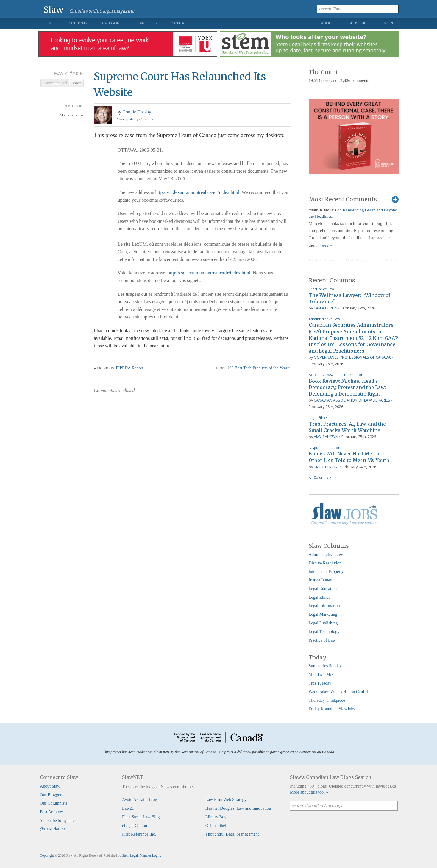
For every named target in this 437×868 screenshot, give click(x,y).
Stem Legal (130, 855)
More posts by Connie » (135, 119)
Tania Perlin (326, 308)
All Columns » (320, 477)
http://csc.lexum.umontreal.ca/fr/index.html (209, 273)
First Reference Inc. (139, 834)
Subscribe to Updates (58, 820)
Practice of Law (321, 289)
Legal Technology (324, 631)
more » (326, 245)
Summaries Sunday (325, 666)
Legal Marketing (323, 614)
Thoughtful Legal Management (232, 834)
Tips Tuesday (320, 683)
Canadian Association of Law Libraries (352, 400)
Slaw (53, 9)
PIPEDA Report (129, 368)
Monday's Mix (321, 674)
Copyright (47, 855)
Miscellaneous (72, 115)
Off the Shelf (217, 825)
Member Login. (150, 855)
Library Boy (216, 817)
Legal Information (348, 375)
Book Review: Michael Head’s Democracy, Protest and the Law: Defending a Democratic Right (347, 387)
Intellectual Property (326, 571)
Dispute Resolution (324, 448)
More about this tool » (309, 792)
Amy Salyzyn (326, 437)
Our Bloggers (51, 795)
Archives (148, 23)
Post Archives (52, 812)
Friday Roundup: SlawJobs (332, 709)
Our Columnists (54, 803)
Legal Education (323, 589)
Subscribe (359, 23)
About (327, 23)
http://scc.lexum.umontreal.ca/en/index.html (198, 192)
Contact (180, 23)
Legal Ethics (318, 417)
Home (48, 23)
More (389, 23)
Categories (113, 23)
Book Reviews (320, 375)
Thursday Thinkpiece (327, 700)
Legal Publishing (323, 623)
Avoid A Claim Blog (140, 799)
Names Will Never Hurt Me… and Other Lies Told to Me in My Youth (349, 457)
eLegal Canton (135, 825)
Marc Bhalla (326, 467)
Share (77, 83)
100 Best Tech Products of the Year (257, 368)
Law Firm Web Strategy (226, 799)
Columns (78, 23)
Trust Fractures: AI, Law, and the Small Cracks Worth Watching (347, 427)
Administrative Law (324, 319)
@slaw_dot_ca (53, 829)
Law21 (128, 808)
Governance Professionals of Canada (352, 357)
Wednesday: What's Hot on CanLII (339, 692)
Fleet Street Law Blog (141, 817)
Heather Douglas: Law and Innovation (238, 808)
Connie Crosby (137, 112)
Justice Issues (320, 580)
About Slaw (50, 786)
